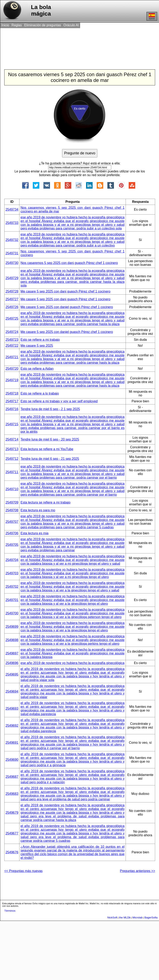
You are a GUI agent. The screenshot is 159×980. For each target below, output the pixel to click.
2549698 (12, 640)
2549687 (12, 777)
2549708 (12, 510)
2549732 (12, 240)
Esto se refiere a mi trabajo (40, 340)
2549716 (12, 409)
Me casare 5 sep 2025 (37, 346)
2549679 (12, 813)
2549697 (12, 653)
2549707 (12, 522)
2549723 (12, 340)
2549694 (12, 691)
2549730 (12, 263)
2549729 (12, 278)
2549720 (12, 369)
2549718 (12, 393)
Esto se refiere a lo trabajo (40, 393)
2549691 (12, 743)
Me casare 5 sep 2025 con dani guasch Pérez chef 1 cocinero (65, 291)
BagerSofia (151, 917)
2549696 (12, 663)
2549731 (12, 253)
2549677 (12, 833)
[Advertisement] (76, 45)
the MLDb (125, 917)
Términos (10, 911)
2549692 (12, 726)
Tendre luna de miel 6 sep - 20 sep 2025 (50, 439)
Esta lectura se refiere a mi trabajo (45, 502)
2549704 (12, 560)
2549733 (12, 223)
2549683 (12, 794)
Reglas (17, 25)
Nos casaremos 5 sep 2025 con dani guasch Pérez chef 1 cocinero (69, 263)
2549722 (12, 346)
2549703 (12, 573)
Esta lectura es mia (34, 533)
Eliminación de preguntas (43, 25)
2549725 (12, 318)
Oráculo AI (71, 25)
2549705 (12, 545)
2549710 (12, 489)
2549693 (12, 709)
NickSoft (112, 917)
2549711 (12, 472)
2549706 (12, 533)
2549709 (12, 502)
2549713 (12, 449)
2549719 (12, 380)
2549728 (12, 291)
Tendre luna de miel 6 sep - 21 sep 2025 (50, 459)
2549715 (12, 424)
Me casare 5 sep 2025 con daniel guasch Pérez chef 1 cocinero (67, 307)
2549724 (12, 332)
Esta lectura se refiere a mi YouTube (47, 449)
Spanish (152, 16)
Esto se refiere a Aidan (37, 369)
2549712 (12, 459)
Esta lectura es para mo (38, 510)
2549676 (12, 852)
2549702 (12, 587)
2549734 (12, 209)
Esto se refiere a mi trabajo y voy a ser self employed (59, 401)
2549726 (12, 307)
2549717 (12, 401)
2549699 (12, 627)
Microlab (138, 917)
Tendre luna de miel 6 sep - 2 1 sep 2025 (50, 409)
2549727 (12, 299)
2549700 (12, 613)
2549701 (12, 600)
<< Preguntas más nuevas (23, 871)
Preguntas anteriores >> (137, 871)
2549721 (12, 357)
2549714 (12, 439)
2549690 (12, 760)
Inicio (5, 25)
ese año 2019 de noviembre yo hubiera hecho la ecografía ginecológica (72, 663)
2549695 (12, 674)
